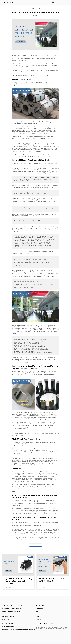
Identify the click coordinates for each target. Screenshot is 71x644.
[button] (53, 2)
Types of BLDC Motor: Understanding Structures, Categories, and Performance (18, 582)
